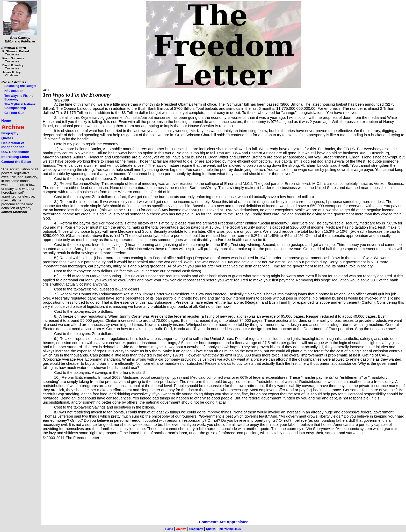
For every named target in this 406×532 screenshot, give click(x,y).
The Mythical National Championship (20, 106)
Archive (13, 127)
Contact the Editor (16, 162)
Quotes (7, 138)
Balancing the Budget (20, 86)
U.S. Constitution (15, 152)
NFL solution (14, 91)
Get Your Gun (14, 113)
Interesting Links (15, 157)
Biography (10, 133)
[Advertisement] (198, 484)
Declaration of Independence (13, 145)
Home (6, 121)
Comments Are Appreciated (224, 522)
